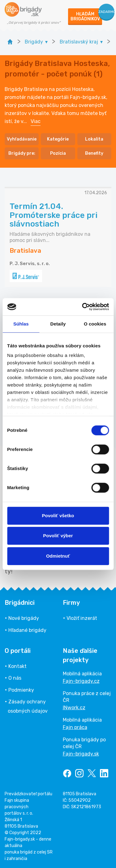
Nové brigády (24, 618)
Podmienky (21, 690)
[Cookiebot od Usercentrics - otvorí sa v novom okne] (83, 307)
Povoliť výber (58, 536)
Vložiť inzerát (82, 618)
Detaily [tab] (58, 324)
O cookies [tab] (95, 324)
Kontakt (17, 666)
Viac (36, 121)
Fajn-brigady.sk (81, 754)
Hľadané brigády (27, 630)
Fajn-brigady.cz (81, 681)
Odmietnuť (58, 556)
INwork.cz (74, 708)
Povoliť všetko (58, 516)
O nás (15, 678)
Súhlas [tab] (21, 324)
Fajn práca (75, 727)
